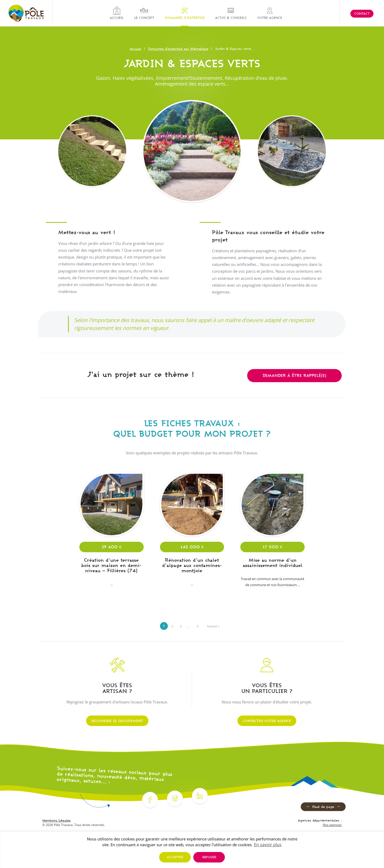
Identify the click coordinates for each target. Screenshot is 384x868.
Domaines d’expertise (185, 13)
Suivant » (213, 626)
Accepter (175, 857)
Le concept (144, 13)
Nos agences (332, 825)
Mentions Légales (56, 820)
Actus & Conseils (231, 13)
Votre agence (270, 13)
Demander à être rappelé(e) (295, 375)
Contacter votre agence (267, 721)
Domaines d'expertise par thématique (178, 49)
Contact (362, 14)
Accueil (117, 13)
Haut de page (323, 807)
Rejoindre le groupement (117, 721)
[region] (192, 850)
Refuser (209, 857)
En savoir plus (268, 845)
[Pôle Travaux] (26, 13)
